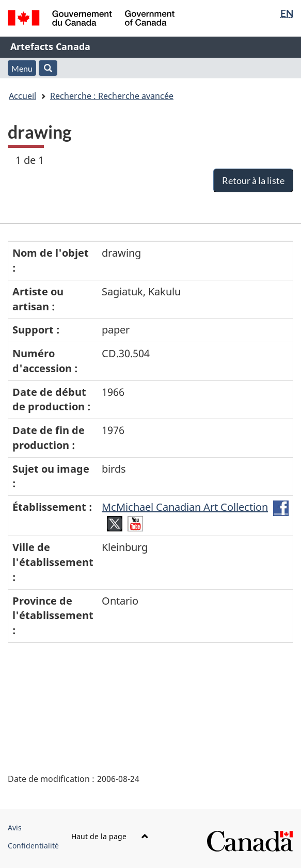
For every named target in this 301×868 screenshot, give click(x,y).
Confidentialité (33, 846)
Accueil (22, 96)
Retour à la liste (253, 180)
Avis (15, 828)
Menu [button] (22, 68)
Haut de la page (110, 836)
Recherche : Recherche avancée (112, 96)
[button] (48, 68)
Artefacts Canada (50, 46)
